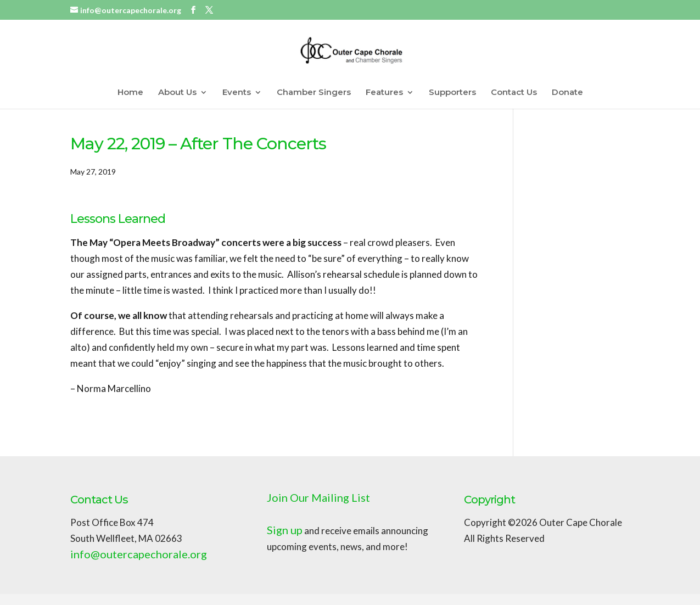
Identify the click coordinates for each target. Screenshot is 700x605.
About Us (177, 93)
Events (237, 93)
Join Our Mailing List (318, 497)
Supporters (452, 93)
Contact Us (514, 93)
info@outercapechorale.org (139, 554)
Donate (567, 93)
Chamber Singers (314, 93)
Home (130, 93)
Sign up (285, 530)
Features (384, 93)
